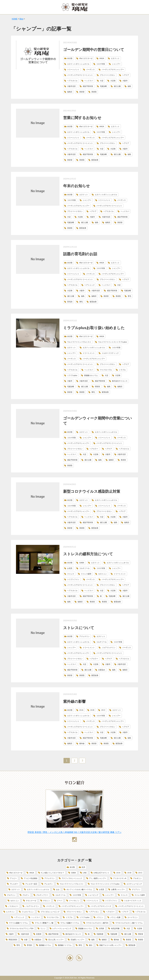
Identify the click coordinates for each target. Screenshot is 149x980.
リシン (43, 928)
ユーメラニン (133, 917)
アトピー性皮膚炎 (31, 878)
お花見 (70, 568)
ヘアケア (126, 75)
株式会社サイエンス (120, 381)
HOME (15, 19)
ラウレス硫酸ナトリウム (70, 923)
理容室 (97, 387)
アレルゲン (49, 884)
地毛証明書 (115, 928)
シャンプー (116, 64)
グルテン (26, 895)
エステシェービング (134, 884)
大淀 (102, 81)
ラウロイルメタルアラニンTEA (21, 928)
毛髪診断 (103, 86)
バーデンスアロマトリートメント (80, 75)
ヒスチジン (10, 912)
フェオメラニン (28, 912)
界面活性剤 (13, 940)
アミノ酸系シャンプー (98, 878)
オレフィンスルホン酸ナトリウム (79, 889)
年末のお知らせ (77, 186)
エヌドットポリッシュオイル (78, 64)
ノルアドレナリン (108, 648)
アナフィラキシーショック (72, 878)
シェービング (93, 895)
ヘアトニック (90, 285)
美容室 (82, 92)
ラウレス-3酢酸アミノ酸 (44, 923)
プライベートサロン (107, 75)
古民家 (101, 928)
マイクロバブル (106, 370)
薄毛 (81, 302)
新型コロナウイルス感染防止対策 (92, 491)
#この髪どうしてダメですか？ (53, 873)
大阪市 (125, 81)
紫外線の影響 (74, 701)
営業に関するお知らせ (82, 118)
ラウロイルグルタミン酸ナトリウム (129, 923)
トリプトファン (73, 579)
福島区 (70, 92)
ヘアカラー (94, 449)
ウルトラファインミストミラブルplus (112, 342)
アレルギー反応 (31, 884)
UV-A (81, 710)
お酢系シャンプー (118, 889)
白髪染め (102, 670)
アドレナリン (84, 636)
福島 (129, 86)
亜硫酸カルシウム (91, 375)
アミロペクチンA (120, 878)
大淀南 (113, 81)
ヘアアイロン (94, 912)
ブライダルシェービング (50, 912)
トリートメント (73, 70)
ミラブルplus (72, 375)
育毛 (129, 296)
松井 (84, 867)
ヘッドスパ (89, 81)
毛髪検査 (100, 934)
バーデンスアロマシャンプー (113, 70)
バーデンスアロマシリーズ (101, 906)
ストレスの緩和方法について (88, 554)
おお (58, 889)
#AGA (102, 58)
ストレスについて (79, 628)
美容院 (94, 92)
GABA (82, 563)
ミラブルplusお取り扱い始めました (94, 328)
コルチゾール (84, 568)
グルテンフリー (42, 895)
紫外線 (82, 743)
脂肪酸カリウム (45, 945)
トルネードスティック (110, 353)
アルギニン (137, 878)
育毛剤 (70, 302)
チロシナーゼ (31, 901)
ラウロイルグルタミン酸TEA (97, 923)
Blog (21, 19)
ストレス (71, 574)
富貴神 (39, 934)
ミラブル (122, 370)
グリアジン (136, 889)
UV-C (103, 710)
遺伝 (91, 945)
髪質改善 (95, 160)
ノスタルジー (13, 906)
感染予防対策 (88, 86)
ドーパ (60, 901)
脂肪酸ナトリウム (65, 945)
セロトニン (103, 574)
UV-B (92, 710)
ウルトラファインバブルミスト (79, 342)
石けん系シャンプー (56, 940)
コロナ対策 (101, 64)
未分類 (70, 58)
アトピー (13, 878)
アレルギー (14, 884)
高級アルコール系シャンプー (110, 945)
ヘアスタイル (72, 81)
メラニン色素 (115, 917)
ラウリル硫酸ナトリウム (18, 923)
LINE (85, 873)
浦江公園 (117, 86)
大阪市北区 (71, 86)
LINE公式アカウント (101, 873)
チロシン (47, 901)
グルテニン (11, 895)
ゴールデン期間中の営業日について (94, 50)
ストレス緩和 (86, 574)
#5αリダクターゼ (86, 58)
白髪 (26, 940)
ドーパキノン (74, 901)
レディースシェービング (62, 928)
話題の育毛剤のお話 (80, 254)
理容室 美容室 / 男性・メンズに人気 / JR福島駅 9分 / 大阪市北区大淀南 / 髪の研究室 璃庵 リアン (74, 832)
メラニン (100, 917)
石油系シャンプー (77, 940)
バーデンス (90, 70)
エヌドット (115, 58)
